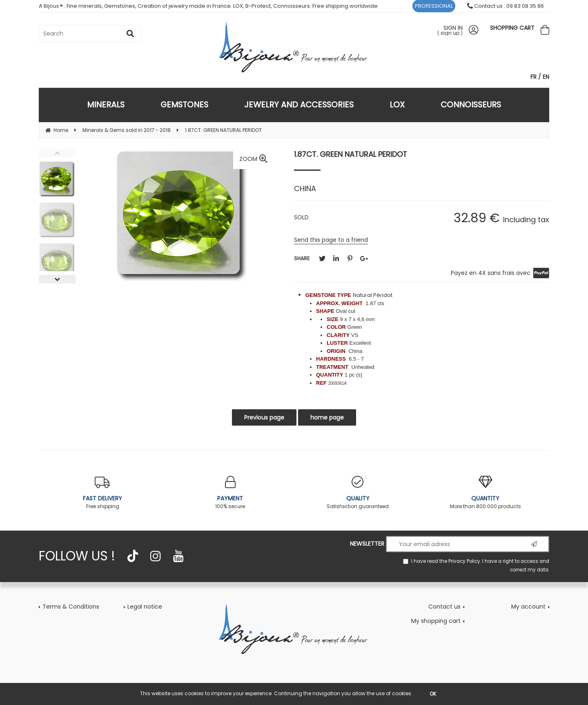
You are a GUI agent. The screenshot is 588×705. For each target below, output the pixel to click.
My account (528, 607)
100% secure (231, 493)
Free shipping (103, 493)
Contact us (444, 607)
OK (433, 694)
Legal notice (145, 607)
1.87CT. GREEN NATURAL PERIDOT (351, 154)
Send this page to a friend (331, 240)
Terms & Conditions (71, 607)
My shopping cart (436, 621)
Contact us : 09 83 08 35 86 (506, 6)
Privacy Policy (464, 561)
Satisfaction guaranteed (358, 493)
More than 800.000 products (486, 493)
